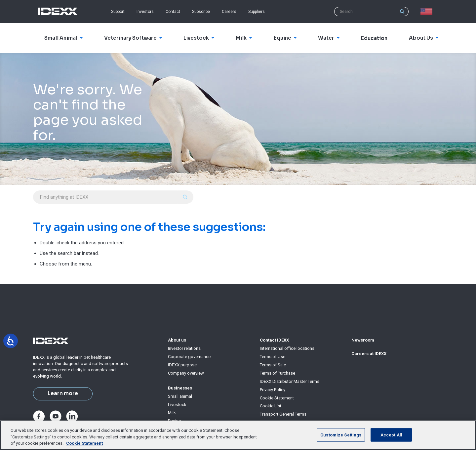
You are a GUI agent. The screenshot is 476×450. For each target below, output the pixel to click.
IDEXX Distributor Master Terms (290, 381)
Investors (145, 12)
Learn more (63, 393)
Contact (173, 12)
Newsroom (363, 340)
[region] (238, 435)
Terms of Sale (273, 365)
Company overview (186, 373)
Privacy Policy (273, 390)
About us (177, 340)
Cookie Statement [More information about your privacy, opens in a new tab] (84, 443)
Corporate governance (189, 357)
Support (118, 12)
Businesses (180, 388)
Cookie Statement (277, 398)
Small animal (180, 396)
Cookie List (271, 406)
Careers (229, 12)
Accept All (391, 435)
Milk (172, 412)
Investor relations (184, 348)
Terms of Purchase (278, 373)
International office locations (287, 348)
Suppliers (257, 12)
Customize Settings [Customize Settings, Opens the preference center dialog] (341, 435)
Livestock (177, 405)
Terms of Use (273, 357)
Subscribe (201, 12)
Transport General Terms (283, 414)
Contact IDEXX (274, 340)
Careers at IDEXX (369, 354)
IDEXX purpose (182, 365)
